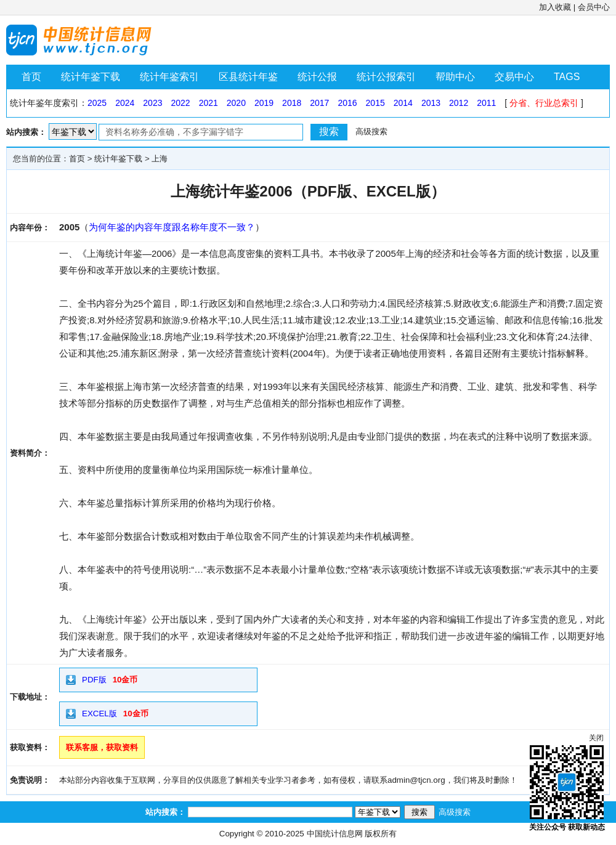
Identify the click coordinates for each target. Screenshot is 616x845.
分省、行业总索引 (544, 103)
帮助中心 (455, 77)
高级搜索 (371, 131)
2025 (97, 103)
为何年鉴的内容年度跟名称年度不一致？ (172, 227)
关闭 (596, 738)
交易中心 (514, 77)
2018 (292, 103)
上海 (160, 159)
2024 (125, 103)
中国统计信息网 (335, 834)
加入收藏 (555, 7)
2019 (264, 103)
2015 (375, 103)
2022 (180, 103)
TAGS (567, 77)
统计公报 (317, 77)
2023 (152, 103)
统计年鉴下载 (91, 77)
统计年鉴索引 (169, 77)
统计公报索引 (386, 77)
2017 (319, 103)
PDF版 (94, 680)
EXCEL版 (99, 714)
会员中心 (594, 7)
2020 (236, 103)
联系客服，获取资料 (102, 747)
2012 (459, 103)
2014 (403, 103)
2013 (431, 103)
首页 (31, 77)
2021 (209, 103)
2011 (486, 103)
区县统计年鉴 (248, 77)
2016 (347, 103)
